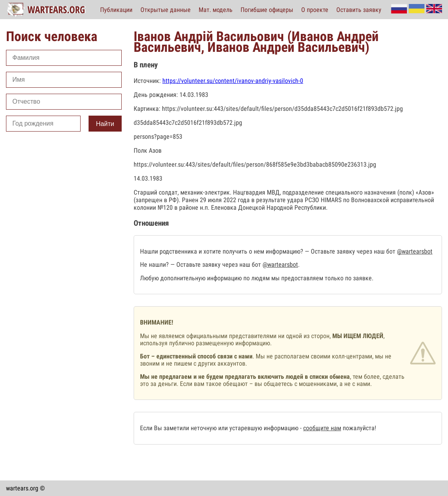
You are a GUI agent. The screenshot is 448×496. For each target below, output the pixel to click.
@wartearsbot (415, 251)
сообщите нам (322, 428)
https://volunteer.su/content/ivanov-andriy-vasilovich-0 (233, 81)
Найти (105, 124)
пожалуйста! (359, 428)
